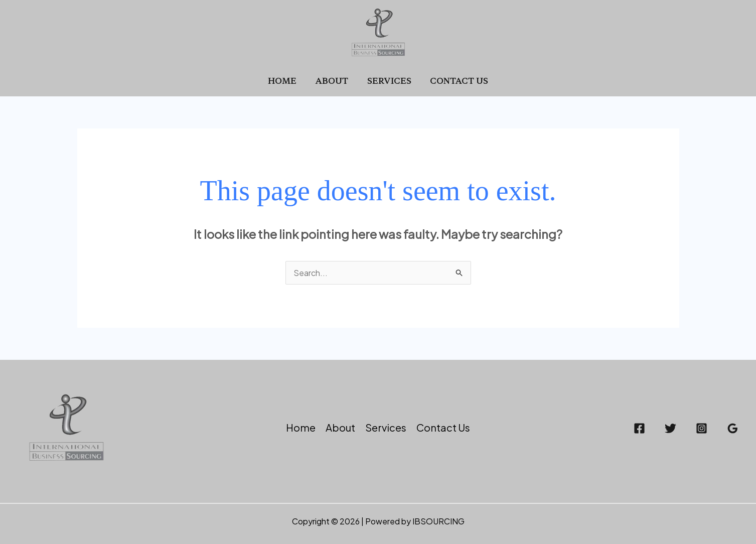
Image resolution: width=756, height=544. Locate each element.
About (333, 80)
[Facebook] (639, 428)
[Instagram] (702, 428)
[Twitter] (670, 428)
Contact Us (455, 80)
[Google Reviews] (733, 428)
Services (388, 80)
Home (286, 80)
